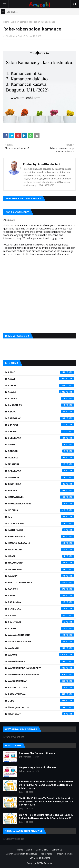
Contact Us (57, 850)
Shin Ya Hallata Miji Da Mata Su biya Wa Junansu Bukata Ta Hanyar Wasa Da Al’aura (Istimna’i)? (46, 816)
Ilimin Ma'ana (41, 523)
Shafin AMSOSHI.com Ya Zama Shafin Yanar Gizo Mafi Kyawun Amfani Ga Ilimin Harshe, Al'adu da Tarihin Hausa (46, 801)
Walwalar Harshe (41, 635)
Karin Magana (41, 536)
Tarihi (41, 596)
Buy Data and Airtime (40, 858)
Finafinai (41, 464)
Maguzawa (41, 569)
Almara (41, 398)
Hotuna (41, 510)
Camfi (41, 444)
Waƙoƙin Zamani (19, 22)
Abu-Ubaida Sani (14, 36)
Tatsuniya (41, 602)
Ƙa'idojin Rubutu (41, 707)
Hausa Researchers (41, 504)
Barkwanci (41, 418)
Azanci (41, 412)
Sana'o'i (41, 589)
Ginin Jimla (41, 484)
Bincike (41, 431)
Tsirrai (41, 615)
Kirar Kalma (41, 550)
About (29, 850)
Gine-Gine (41, 477)
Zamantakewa (41, 694)
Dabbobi (41, 451)
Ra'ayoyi (41, 576)
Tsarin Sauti (41, 609)
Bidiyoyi (41, 425)
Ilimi (41, 517)
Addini (41, 385)
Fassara (41, 458)
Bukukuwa (41, 438)
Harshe (41, 490)
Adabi (41, 379)
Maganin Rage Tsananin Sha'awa (38, 767)
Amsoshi (48, 863)
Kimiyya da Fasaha (41, 543)
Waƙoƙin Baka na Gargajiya (41, 668)
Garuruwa (41, 471)
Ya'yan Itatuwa (41, 688)
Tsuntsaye (41, 622)
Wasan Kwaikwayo (41, 642)
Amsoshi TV (41, 405)
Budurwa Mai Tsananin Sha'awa (37, 753)
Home (6, 22)
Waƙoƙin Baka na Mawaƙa (41, 674)
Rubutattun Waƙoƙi (41, 582)
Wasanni (41, 648)
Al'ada (41, 392)
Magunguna (41, 563)
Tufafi (41, 628)
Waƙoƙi (41, 655)
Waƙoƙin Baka (41, 661)
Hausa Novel (41, 497)
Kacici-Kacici (41, 530)
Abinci (41, 372)
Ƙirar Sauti (41, 714)
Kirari (41, 556)
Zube (41, 701)
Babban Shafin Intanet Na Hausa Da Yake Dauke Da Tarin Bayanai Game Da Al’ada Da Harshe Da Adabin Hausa (46, 785)
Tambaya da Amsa (65, 854)
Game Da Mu (42, 850)
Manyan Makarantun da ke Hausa (21, 854)
